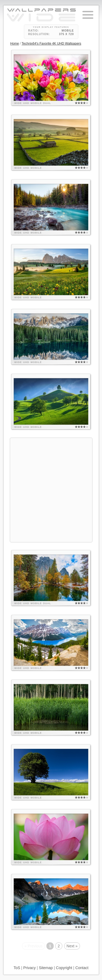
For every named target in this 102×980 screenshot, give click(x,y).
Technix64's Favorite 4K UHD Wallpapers (51, 44)
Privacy (29, 968)
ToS (17, 968)
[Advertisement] (51, 489)
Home (15, 44)
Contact (82, 968)
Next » (72, 946)
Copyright (64, 968)
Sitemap (46, 968)
